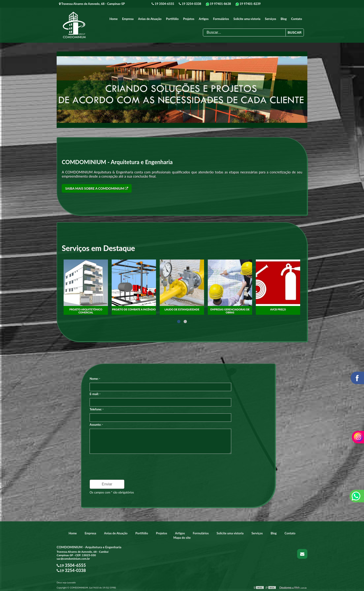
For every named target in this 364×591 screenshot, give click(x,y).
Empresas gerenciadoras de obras (278, 309)
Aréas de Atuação (150, 19)
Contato (297, 19)
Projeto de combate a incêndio (182, 309)
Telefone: (97, 409)
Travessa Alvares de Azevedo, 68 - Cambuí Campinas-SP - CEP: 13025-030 (83, 553)
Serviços (270, 19)
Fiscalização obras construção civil (86, 310)
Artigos (204, 19)
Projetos (189, 19)
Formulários (221, 19)
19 (163, 4)
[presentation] (118, 465)
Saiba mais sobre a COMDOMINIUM (97, 188)
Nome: (95, 378)
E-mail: (95, 394)
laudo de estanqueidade (230, 309)
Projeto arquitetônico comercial (134, 309)
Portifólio (172, 19)
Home (114, 19)
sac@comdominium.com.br (73, 558)
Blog (284, 19)
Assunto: (96, 424)
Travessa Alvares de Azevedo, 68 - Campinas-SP (92, 4)
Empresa (128, 19)
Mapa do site (182, 537)
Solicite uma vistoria (247, 19)
